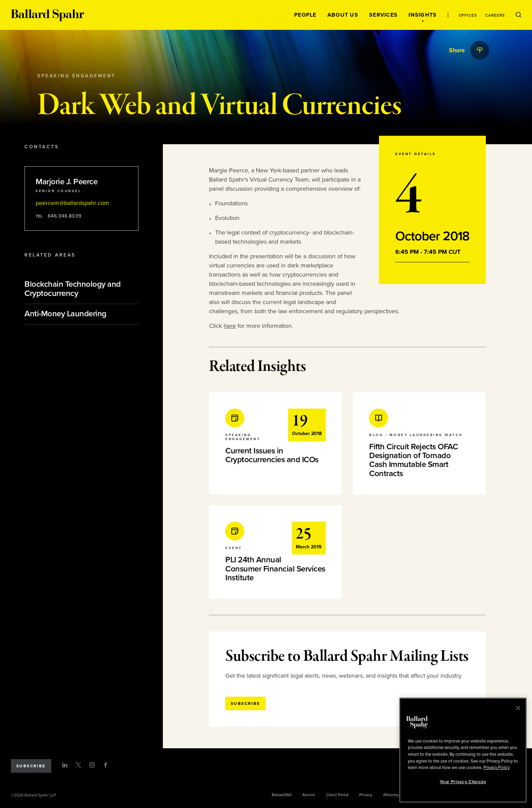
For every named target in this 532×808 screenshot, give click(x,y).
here (230, 326)
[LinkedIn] (65, 765)
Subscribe (31, 766)
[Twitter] (78, 765)
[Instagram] (92, 765)
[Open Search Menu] (518, 15)
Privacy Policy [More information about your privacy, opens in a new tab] (497, 768)
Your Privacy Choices (463, 782)
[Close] (518, 708)
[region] (463, 750)
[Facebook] (106, 765)
